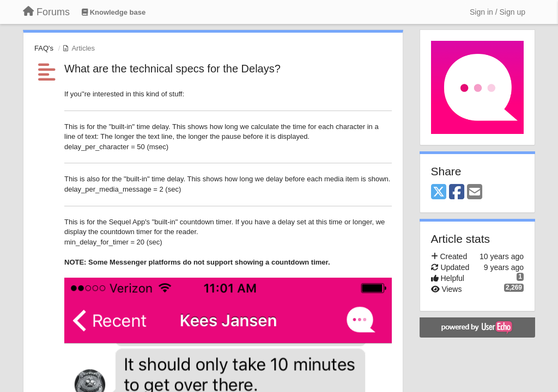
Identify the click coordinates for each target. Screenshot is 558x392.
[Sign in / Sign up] (498, 12)
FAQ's (44, 48)
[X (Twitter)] (439, 192)
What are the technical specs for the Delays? (172, 69)
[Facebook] (457, 192)
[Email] (475, 192)
